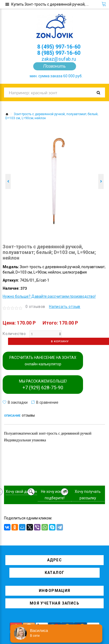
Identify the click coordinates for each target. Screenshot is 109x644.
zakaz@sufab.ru (59, 59)
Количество (14, 334)
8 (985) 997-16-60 (59, 53)
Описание (12, 416)
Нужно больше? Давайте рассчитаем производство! (49, 296)
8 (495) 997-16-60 (59, 47)
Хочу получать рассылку (88, 495)
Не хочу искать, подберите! (54, 495)
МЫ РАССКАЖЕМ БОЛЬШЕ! (43, 385)
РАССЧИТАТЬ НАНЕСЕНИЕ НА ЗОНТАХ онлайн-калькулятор (43, 361)
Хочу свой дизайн (21, 492)
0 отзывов (35, 307)
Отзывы (28, 416)
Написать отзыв (65, 307)
